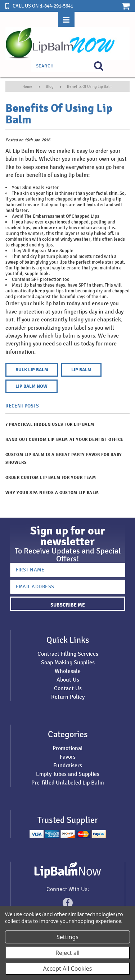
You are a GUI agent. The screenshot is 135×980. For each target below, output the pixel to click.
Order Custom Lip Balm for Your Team (51, 478)
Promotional (68, 748)
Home (27, 86)
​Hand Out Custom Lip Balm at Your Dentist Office (64, 440)
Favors (68, 757)
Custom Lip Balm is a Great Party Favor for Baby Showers (64, 459)
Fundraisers (68, 765)
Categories (68, 734)
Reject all (67, 953)
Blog (50, 86)
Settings (67, 937)
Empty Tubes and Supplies (68, 774)
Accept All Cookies (68, 969)
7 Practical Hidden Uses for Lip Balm (50, 425)
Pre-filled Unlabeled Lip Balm (68, 783)
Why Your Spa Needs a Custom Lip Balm (52, 493)
